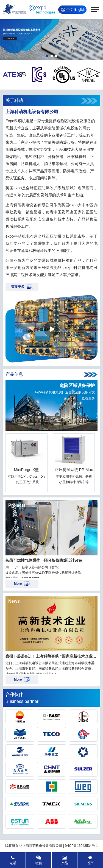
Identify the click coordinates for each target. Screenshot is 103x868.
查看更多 (88, 398)
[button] (47, 56)
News (14, 601)
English (80, 10)
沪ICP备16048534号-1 (81, 846)
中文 (70, 10)
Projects (17, 505)
